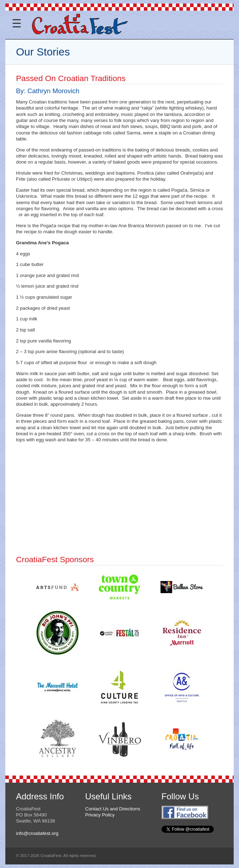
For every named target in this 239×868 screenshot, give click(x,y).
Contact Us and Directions (113, 809)
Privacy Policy (100, 815)
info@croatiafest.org (37, 833)
